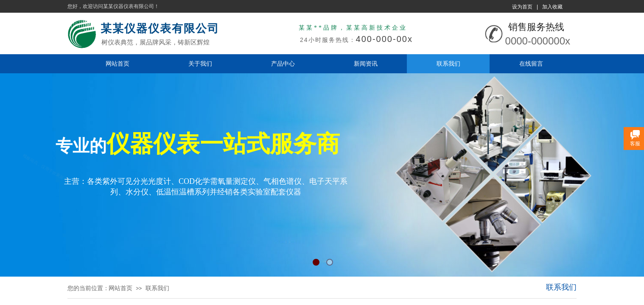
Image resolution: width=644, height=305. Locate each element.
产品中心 (283, 64)
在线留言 (531, 64)
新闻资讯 (366, 64)
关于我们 (200, 64)
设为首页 (522, 7)
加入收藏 (552, 7)
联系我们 (448, 64)
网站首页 (118, 64)
